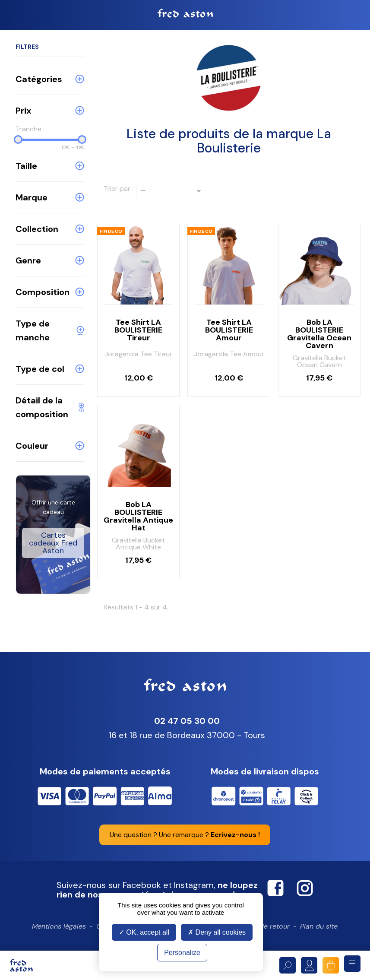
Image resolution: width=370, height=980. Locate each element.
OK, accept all (144, 932)
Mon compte (309, 965)
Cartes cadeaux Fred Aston (53, 543)
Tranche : (30, 129)
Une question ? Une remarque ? (185, 835)
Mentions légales (59, 926)
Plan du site (319, 926)
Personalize (182, 953)
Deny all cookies (217, 932)
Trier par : (119, 189)
